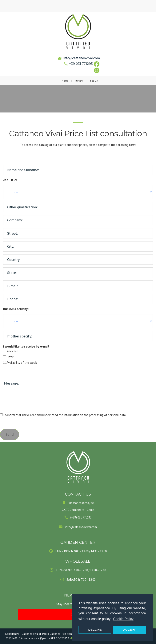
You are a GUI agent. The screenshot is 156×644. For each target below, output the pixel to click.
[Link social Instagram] (97, 70)
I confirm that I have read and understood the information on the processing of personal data (65, 415)
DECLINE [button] (95, 630)
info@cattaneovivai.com (82, 58)
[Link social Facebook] (97, 64)
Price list (12, 351)
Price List (94, 81)
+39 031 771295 (81, 64)
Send (10, 434)
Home (65, 81)
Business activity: (16, 309)
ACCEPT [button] (129, 630)
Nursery (79, 81)
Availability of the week (22, 363)
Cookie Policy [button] (123, 619)
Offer (10, 357)
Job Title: (10, 180)
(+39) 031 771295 (81, 517)
